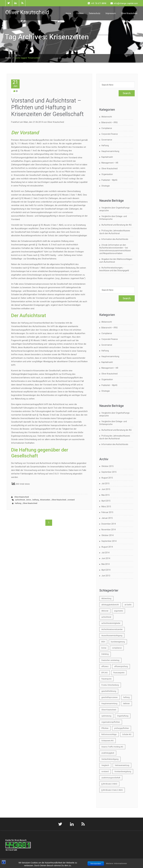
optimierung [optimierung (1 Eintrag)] (106, 716)
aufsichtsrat (20, 500)
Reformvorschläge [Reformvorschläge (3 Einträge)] (109, 734)
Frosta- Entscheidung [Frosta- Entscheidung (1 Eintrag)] (110, 685)
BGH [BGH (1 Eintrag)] (103, 642)
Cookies (80, 13)
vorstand (71, 500)
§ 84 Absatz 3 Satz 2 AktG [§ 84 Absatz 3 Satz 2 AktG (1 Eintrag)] (112, 790)
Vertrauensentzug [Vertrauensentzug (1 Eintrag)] (122, 765)
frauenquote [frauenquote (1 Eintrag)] (106, 679)
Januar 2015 (107, 518)
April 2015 (106, 501)
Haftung (18, 503)
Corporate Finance (110, 134)
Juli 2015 (105, 484)
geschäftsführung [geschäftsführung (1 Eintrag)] (109, 691)
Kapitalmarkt (107, 157)
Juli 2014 (105, 553)
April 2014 (106, 570)
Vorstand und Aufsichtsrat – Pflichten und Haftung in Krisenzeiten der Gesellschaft (47, 107)
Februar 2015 (107, 512)
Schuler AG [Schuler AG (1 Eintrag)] (127, 734)
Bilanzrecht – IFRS (110, 122)
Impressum (111, 13)
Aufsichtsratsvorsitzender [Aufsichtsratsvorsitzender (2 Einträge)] (112, 629)
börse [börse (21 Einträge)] (104, 648)
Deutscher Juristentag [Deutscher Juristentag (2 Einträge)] (110, 660)
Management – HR (110, 163)
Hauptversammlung (110, 151)
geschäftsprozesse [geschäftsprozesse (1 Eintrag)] (109, 697)
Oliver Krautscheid (129, 13)
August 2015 (107, 478)
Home (68, 13)
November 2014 (109, 530)
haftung (36, 500)
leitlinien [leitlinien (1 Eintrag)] (126, 703)
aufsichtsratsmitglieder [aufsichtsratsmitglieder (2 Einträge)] (111, 623)
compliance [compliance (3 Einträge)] (117, 648)
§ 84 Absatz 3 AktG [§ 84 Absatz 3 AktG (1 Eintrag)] (109, 784)
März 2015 (106, 507)
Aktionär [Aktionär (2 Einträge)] (105, 611)
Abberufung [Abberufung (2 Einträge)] (106, 598)
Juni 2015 (106, 489)
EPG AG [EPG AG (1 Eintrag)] (105, 673)
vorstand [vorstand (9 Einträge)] (105, 771)
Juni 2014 (106, 558)
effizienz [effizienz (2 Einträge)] (105, 666)
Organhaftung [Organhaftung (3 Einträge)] (123, 716)
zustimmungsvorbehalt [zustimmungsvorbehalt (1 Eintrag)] (111, 778)
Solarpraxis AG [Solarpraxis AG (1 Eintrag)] (107, 741)
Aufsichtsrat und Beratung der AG (117, 225)
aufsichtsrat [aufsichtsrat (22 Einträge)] (106, 617)
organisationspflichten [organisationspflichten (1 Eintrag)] (111, 722)
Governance (107, 140)
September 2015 (109, 472)
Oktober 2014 (107, 535)
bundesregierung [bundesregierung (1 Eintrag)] (118, 642)
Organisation (107, 174)
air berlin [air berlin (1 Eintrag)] (128, 605)
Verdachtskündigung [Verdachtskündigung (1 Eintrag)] (110, 759)
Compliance (107, 128)
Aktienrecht (107, 117)
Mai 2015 (106, 495)
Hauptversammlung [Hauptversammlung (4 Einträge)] (109, 703)
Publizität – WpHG (109, 180)
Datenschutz (95, 13)
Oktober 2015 (107, 466)
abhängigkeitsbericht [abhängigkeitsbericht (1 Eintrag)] (110, 605)
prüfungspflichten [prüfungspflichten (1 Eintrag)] (122, 728)
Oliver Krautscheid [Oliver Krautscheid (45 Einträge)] (109, 710)
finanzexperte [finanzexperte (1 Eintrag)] (119, 673)
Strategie (106, 186)
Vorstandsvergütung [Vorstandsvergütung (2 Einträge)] (123, 771)
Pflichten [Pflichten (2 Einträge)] (105, 728)
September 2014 (109, 541)
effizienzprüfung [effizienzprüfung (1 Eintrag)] (121, 666)
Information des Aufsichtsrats (115, 239)
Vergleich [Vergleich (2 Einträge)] (105, 765)
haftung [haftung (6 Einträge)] (126, 697)
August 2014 (107, 547)
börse (29, 500)
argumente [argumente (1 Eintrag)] (118, 611)
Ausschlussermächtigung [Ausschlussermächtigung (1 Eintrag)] (112, 636)
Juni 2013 (106, 576)
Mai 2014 (106, 564)
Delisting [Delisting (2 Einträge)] (105, 654)
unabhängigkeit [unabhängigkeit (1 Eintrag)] (108, 753)
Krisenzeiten (45, 500)
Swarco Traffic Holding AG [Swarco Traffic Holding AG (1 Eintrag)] (112, 747)
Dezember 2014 (109, 524)
